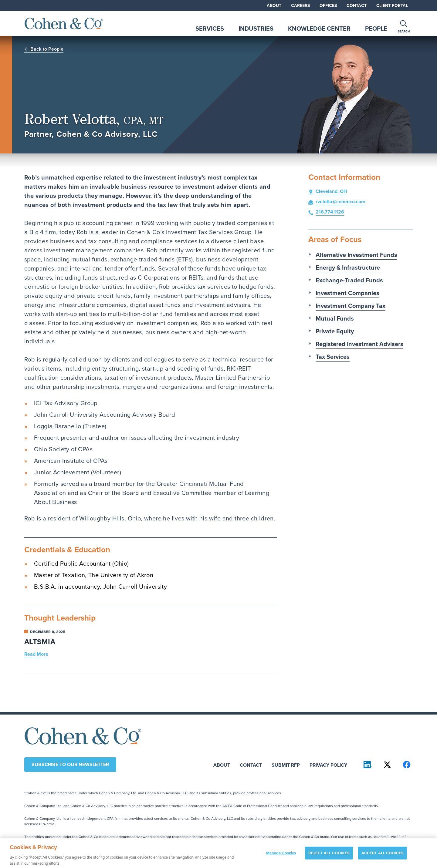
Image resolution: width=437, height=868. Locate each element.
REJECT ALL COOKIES (329, 855)
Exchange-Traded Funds (349, 280)
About (274, 6)
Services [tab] (210, 29)
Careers (300, 6)
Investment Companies (347, 293)
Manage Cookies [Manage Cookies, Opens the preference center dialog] (281, 855)
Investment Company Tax (351, 306)
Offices (328, 6)
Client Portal (392, 6)
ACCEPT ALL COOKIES (383, 855)
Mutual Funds (335, 318)
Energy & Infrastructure (348, 267)
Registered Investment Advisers (359, 344)
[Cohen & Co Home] (64, 24)
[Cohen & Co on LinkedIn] (368, 765)
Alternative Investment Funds (356, 255)
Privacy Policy (328, 765)
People (376, 29)
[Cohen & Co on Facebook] (407, 765)
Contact (357, 6)
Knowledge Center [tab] (319, 29)
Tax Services (333, 357)
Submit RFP (286, 765)
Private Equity (335, 331)
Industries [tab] (256, 29)
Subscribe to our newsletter (70, 764)
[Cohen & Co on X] (387, 765)
